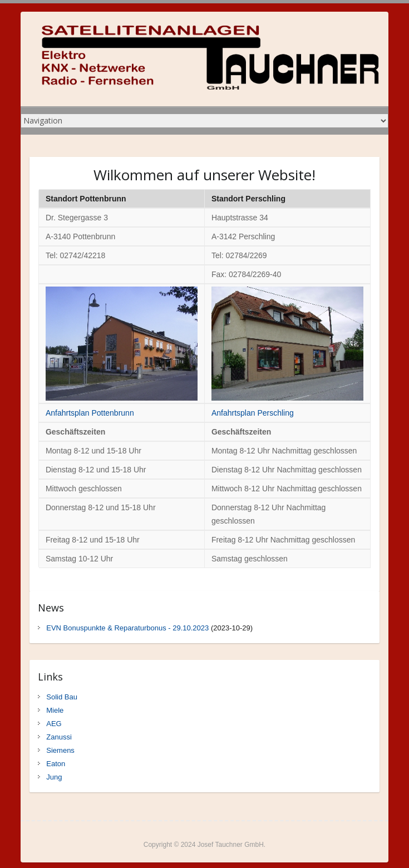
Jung (54, 777)
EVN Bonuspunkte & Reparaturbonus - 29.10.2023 (127, 628)
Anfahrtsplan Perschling (253, 413)
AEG (54, 724)
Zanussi (59, 737)
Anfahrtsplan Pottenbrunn (90, 413)
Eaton (56, 764)
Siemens (60, 750)
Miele (55, 710)
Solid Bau (62, 697)
